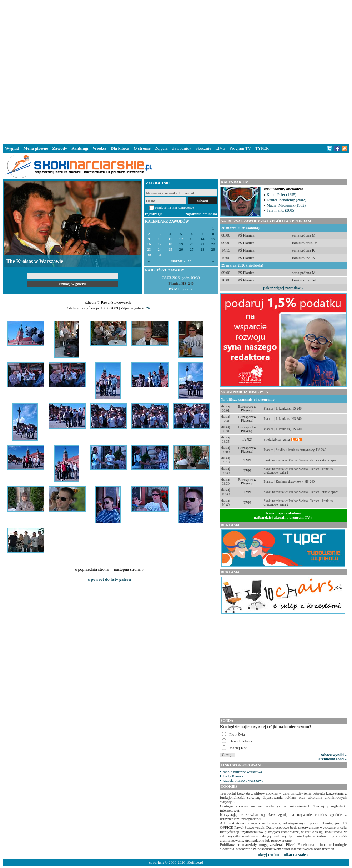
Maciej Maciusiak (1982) (286, 205)
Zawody (60, 148)
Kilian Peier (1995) (281, 194)
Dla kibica (120, 148)
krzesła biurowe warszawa (243, 780)
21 (203, 244)
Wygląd (12, 148)
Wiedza (99, 148)
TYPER (262, 148)
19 (181, 244)
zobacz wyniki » (334, 755)
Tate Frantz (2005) (281, 210)
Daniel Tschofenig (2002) (286, 200)
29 (213, 250)
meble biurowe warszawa (242, 772)
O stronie (142, 148)
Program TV (240, 148)
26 (181, 250)
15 (213, 239)
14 (203, 239)
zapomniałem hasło (201, 214)
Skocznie (203, 148)
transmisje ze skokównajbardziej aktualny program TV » (283, 515)
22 (213, 244)
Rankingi (80, 148)
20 (192, 244)
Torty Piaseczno (235, 776)
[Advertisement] (111, 70)
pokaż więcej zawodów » (283, 288)
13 (192, 239)
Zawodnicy (182, 148)
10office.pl (195, 862)
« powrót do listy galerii (109, 579)
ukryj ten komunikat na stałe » (283, 854)
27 (192, 250)
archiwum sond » (333, 759)
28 (203, 250)
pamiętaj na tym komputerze (175, 207)
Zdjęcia (161, 148)
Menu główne (36, 148)
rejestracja (154, 214)
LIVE (220, 148)
